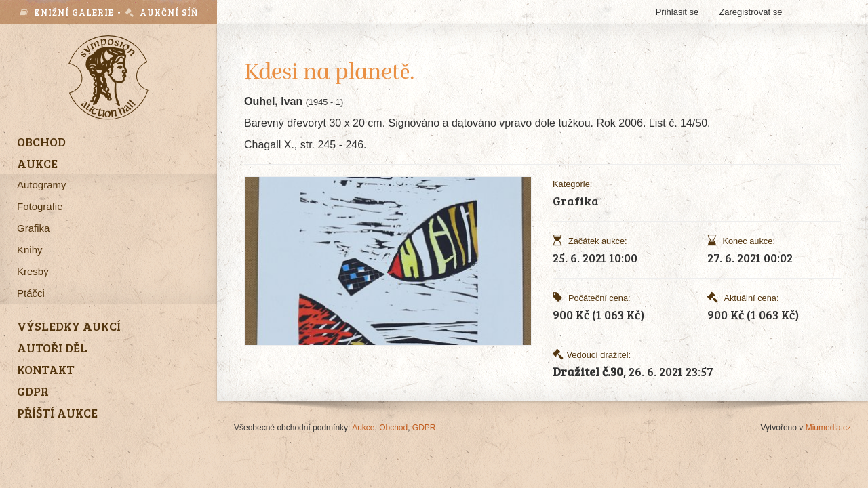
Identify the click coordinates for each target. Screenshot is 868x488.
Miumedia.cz (828, 428)
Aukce (363, 428)
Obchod (393, 428)
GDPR (424, 428)
